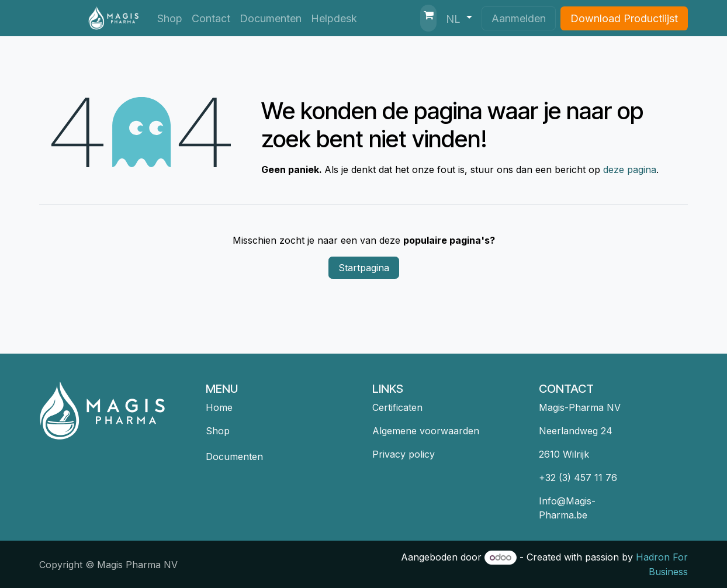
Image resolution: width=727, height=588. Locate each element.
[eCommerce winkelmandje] (428, 18)
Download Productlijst (624, 18)
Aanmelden (519, 18)
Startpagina (364, 268)
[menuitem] (170, 18)
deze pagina (630, 170)
